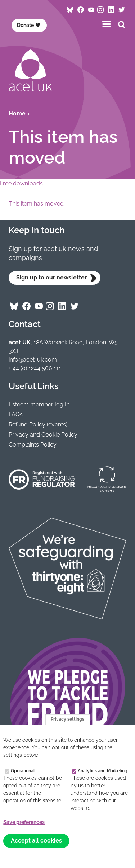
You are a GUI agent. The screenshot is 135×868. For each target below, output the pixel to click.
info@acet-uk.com (33, 360)
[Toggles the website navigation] (107, 24)
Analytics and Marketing (103, 771)
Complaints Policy (33, 445)
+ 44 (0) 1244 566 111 (35, 368)
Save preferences (24, 822)
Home (17, 114)
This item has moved (36, 204)
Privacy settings (67, 720)
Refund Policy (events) (38, 424)
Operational (23, 771)
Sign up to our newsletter (51, 277)
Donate (29, 25)
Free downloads (21, 183)
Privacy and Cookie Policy (43, 435)
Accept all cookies (36, 841)
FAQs (16, 414)
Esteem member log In (39, 404)
